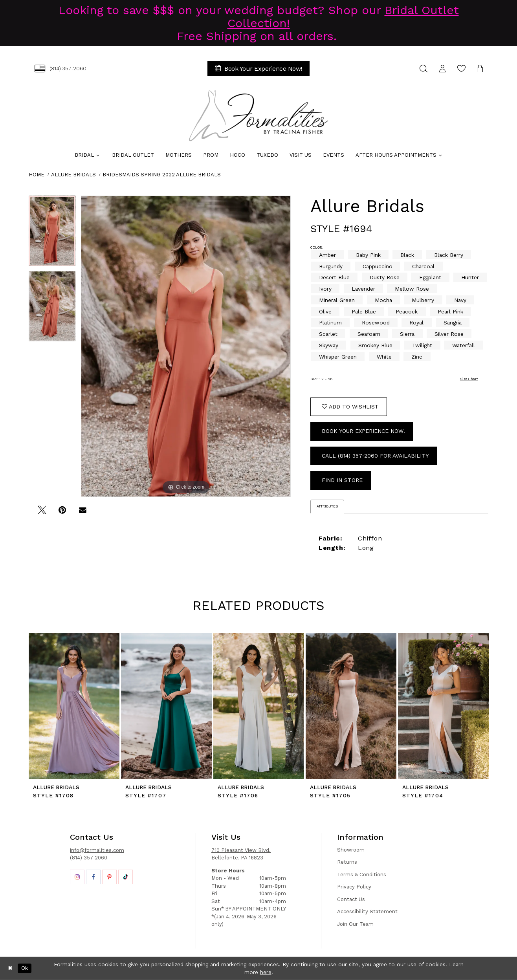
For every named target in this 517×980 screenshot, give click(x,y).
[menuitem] (60, 69)
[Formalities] (258, 115)
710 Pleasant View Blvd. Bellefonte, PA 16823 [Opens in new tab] (241, 854)
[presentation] (74, 706)
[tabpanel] (52, 234)
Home (37, 175)
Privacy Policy (354, 887)
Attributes (327, 506)
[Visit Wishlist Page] (461, 69)
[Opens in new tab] (77, 877)
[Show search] (423, 69)
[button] (442, 69)
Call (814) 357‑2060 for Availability (375, 456)
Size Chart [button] (469, 379)
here (266, 972)
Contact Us (351, 899)
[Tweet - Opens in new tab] (42, 513)
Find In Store (342, 480)
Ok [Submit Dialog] (25, 968)
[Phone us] (60, 69)
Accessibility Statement (367, 911)
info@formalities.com (97, 850)
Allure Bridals (73, 175)
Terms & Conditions (362, 875)
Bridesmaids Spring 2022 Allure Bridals (162, 175)
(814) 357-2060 (89, 858)
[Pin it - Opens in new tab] (62, 513)
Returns (347, 862)
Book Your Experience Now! (363, 431)
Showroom (351, 850)
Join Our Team (355, 924)
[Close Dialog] (10, 968)
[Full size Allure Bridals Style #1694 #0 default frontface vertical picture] (186, 346)
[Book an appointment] (258, 69)
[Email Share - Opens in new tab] (83, 513)
